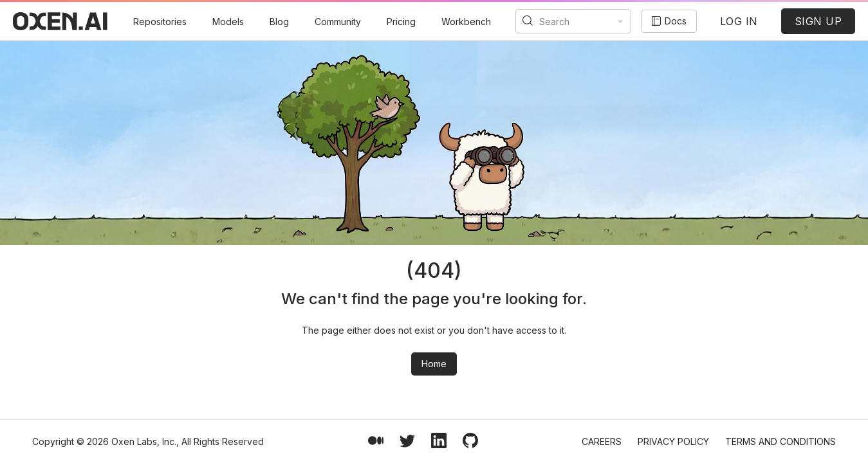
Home (434, 364)
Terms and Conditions (780, 441)
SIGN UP (818, 21)
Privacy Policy (673, 441)
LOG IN (739, 21)
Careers (602, 441)
